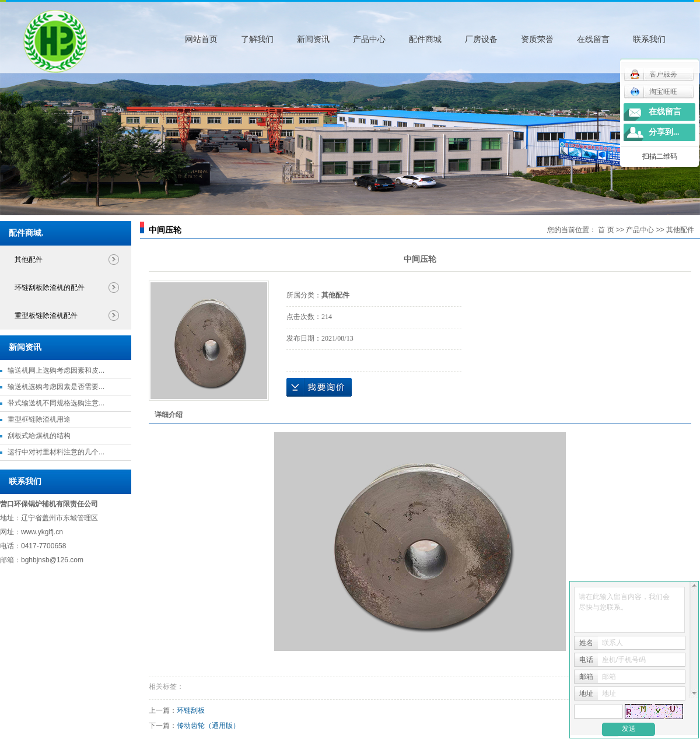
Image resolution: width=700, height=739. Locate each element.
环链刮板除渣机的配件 (50, 288)
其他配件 (29, 260)
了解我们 (257, 39)
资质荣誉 (537, 39)
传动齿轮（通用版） (208, 726)
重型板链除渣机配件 (46, 316)
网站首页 (201, 39)
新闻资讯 (313, 39)
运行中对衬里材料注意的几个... (56, 452)
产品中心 (369, 39)
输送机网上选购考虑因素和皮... (56, 370)
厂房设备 (481, 39)
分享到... (664, 132)
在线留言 (593, 39)
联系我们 (649, 39)
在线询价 (319, 387)
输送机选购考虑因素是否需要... (56, 387)
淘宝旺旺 (654, 92)
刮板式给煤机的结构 (39, 436)
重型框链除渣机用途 (39, 419)
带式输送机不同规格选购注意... (56, 403)
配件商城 (425, 39)
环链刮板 (191, 710)
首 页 (606, 230)
